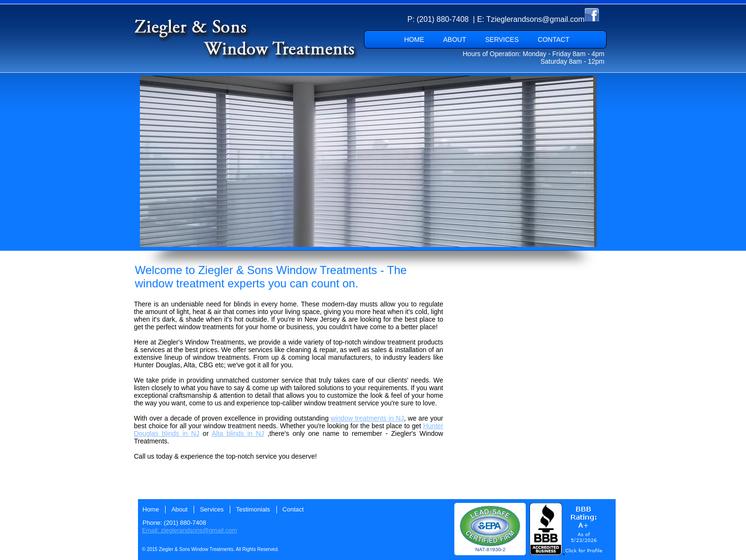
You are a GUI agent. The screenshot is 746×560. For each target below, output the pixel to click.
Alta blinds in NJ (238, 433)
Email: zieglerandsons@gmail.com (190, 530)
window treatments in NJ (367, 418)
